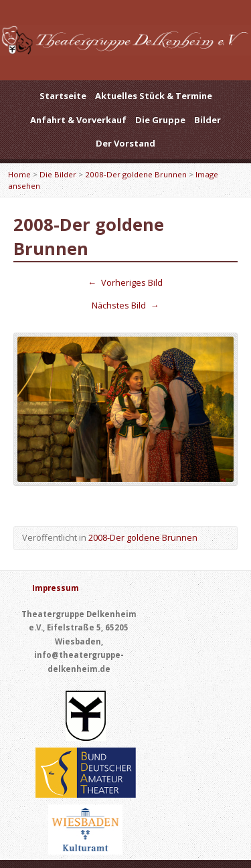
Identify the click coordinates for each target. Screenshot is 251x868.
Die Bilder (58, 174)
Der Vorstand (125, 143)
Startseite (63, 96)
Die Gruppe (160, 120)
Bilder (207, 120)
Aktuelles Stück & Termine (154, 96)
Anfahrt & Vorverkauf (78, 120)
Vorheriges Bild (126, 282)
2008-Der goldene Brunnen (136, 174)
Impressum (56, 588)
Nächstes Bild (125, 305)
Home (19, 174)
